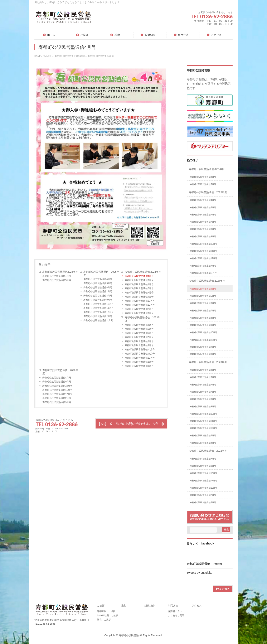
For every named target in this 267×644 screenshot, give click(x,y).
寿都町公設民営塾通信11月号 (98, 308)
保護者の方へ (175, 611)
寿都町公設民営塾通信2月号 (98, 316)
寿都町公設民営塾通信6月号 (98, 287)
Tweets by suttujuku (200, 573)
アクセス (197, 606)
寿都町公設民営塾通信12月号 (98, 312)
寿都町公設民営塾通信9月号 (98, 300)
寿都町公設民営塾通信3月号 (139, 313)
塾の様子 (45, 265)
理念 (123, 606)
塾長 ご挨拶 (104, 620)
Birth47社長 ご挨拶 (108, 615)
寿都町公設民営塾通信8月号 (98, 296)
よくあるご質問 (176, 615)
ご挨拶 (101, 606)
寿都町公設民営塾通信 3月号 (98, 320)
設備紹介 (150, 606)
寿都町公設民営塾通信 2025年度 (101, 273)
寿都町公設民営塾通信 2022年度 (60, 372)
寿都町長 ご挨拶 (106, 611)
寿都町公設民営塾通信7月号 (98, 291)
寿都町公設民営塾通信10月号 (98, 304)
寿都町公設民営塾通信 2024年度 (143, 272)
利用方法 (173, 606)
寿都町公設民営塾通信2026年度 (60, 272)
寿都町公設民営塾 (129, 635)
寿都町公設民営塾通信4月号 (57, 276)
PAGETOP (223, 589)
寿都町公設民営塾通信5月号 (57, 280)
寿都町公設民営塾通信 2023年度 (143, 319)
